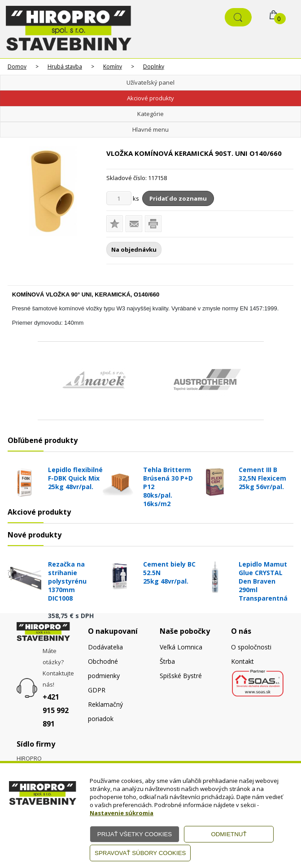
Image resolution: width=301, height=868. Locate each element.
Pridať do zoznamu (178, 198)
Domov (17, 67)
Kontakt (242, 661)
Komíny (113, 67)
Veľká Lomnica (181, 647)
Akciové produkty (150, 98)
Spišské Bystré (181, 676)
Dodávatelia (105, 647)
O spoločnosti (251, 647)
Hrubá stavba (65, 67)
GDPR (97, 690)
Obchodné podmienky (104, 668)
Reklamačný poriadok (105, 711)
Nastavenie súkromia (122, 813)
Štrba (167, 661)
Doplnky (154, 67)
